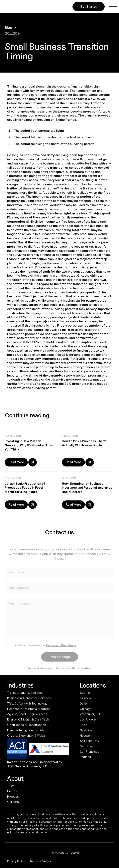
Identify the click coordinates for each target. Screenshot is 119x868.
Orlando (85, 698)
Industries (20, 685)
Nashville (86, 730)
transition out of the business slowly (62, 103)
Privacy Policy (16, 861)
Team (11, 786)
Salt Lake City (90, 741)
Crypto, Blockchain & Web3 (26, 736)
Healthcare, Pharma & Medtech (29, 709)
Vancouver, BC (90, 714)
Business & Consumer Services (29, 698)
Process (13, 797)
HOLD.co (74, 853)
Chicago (86, 709)
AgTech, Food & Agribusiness (27, 714)
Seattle (85, 693)
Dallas (84, 703)
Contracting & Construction (27, 725)
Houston (86, 736)
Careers (13, 802)
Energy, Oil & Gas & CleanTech (28, 719)
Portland (85, 757)
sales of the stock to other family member (52, 217)
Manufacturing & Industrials (26, 730)
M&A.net (60, 853)
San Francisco (90, 752)
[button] (113, 7)
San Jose (86, 746)
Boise (84, 725)
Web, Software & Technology (27, 703)
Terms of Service (41, 861)
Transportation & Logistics (25, 693)
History (12, 791)
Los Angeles (88, 719)
